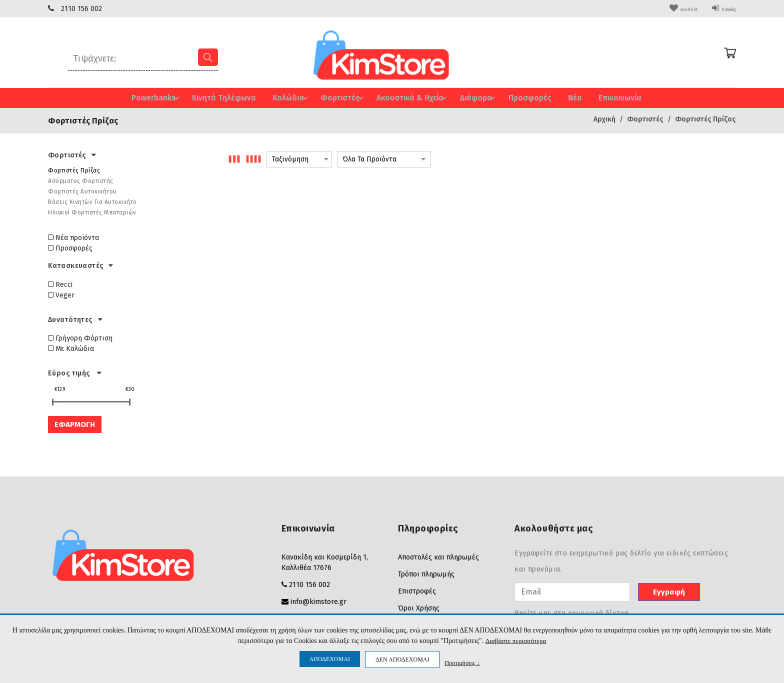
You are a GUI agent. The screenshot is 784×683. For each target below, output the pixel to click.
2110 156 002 (81, 9)
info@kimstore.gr (318, 601)
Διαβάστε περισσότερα (516, 641)
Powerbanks (160, 97)
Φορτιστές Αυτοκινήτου (82, 190)
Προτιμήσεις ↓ (462, 663)
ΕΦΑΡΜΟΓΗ (75, 423)
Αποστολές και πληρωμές (438, 556)
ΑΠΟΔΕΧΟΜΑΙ (330, 659)
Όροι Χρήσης (419, 607)
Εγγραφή (669, 591)
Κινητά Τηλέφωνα (224, 97)
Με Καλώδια (71, 348)
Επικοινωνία (612, 97)
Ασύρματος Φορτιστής (81, 180)
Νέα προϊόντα (73, 237)
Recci (60, 284)
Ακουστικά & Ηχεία (409, 97)
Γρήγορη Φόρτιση (80, 338)
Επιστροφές (417, 590)
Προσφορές (523, 97)
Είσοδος (718, 9)
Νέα (567, 97)
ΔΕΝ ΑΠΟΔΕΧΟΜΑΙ (402, 659)
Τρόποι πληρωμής (426, 573)
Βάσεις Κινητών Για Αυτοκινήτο (92, 201)
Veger (61, 294)
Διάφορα (475, 97)
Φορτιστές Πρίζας (705, 118)
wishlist (667, 9)
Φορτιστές (340, 97)
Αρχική (604, 118)
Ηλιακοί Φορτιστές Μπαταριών (92, 211)
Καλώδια (290, 97)
